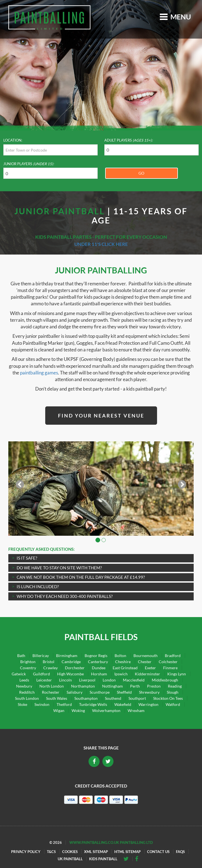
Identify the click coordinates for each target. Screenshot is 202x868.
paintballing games (39, 373)
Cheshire (123, 662)
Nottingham (113, 686)
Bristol (49, 662)
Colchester (168, 662)
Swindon (42, 704)
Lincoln (65, 680)
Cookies (70, 852)
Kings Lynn (177, 674)
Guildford (41, 674)
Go (141, 173)
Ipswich (121, 674)
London (109, 680)
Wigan (59, 710)
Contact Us (158, 852)
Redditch (27, 692)
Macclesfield (134, 680)
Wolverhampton (106, 710)
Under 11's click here (101, 244)
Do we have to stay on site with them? (59, 568)
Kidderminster (147, 674)
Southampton (86, 698)
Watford (173, 704)
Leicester (44, 680)
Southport (137, 698)
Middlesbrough (165, 680)
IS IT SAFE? (27, 558)
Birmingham (67, 656)
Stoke (22, 704)
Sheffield (124, 692)
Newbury (24, 686)
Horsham (99, 674)
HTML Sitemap (127, 852)
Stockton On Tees (168, 698)
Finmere (170, 668)
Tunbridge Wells (93, 704)
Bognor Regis (96, 656)
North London (52, 686)
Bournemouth (146, 656)
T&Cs (51, 852)
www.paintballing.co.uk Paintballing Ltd (111, 842)
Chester (145, 662)
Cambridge (71, 662)
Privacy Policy (26, 852)
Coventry (28, 668)
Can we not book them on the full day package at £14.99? (81, 577)
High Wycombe (70, 674)
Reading (175, 686)
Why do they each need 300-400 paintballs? (65, 596)
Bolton (120, 656)
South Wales (57, 698)
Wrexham (136, 710)
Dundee (99, 668)
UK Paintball (70, 859)
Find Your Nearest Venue (101, 416)
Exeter (150, 668)
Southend (113, 698)
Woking (78, 710)
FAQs (180, 852)
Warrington (148, 704)
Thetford (64, 704)
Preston (154, 686)
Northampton (83, 686)
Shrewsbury (149, 692)
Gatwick (19, 674)
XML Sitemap (96, 852)
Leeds (24, 680)
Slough (173, 692)
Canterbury (98, 662)
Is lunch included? (38, 587)
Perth (135, 686)
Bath (21, 656)
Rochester (51, 692)
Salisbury (75, 692)
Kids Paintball (103, 859)
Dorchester (75, 668)
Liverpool (87, 680)
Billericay (41, 656)
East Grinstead (125, 668)
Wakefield (123, 704)
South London (27, 698)
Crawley (50, 668)
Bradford (173, 656)
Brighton (28, 662)
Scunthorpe (100, 692)
